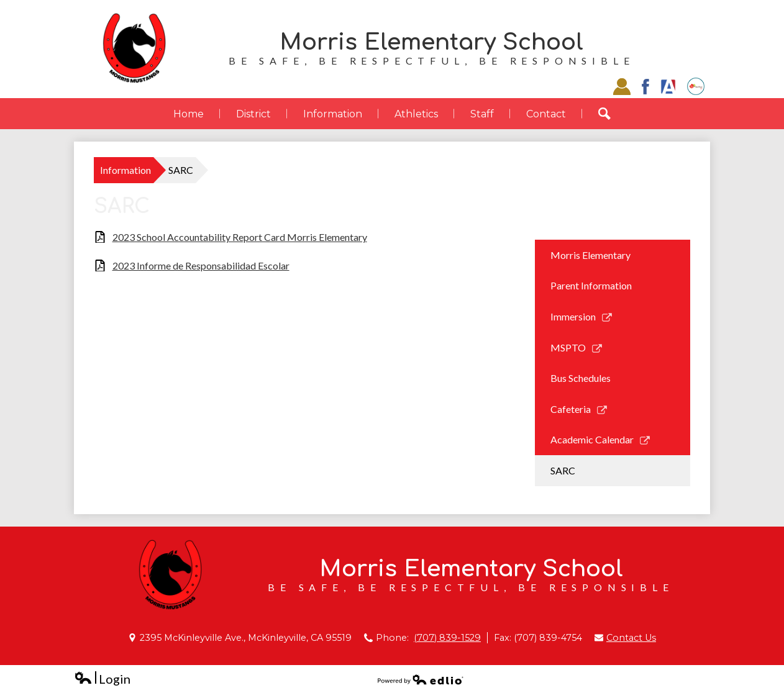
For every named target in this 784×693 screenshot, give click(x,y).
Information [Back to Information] (125, 170)
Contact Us (631, 638)
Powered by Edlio (421, 679)
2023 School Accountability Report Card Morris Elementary (240, 237)
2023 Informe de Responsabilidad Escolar (201, 265)
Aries (668, 87)
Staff (622, 86)
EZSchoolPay (696, 86)
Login (102, 679)
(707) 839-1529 (447, 638)
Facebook (645, 87)
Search (613, 114)
